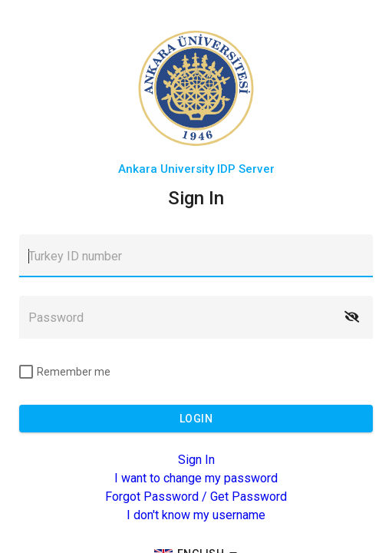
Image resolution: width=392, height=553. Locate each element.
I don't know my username (196, 515)
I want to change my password (196, 478)
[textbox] (196, 256)
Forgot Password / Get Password (196, 497)
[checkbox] (65, 372)
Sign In (196, 460)
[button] (351, 317)
